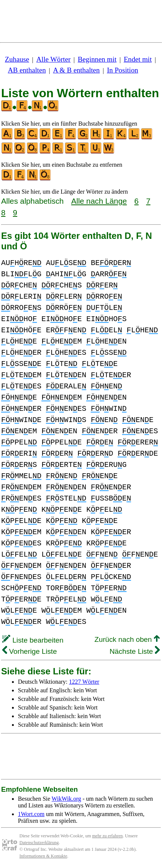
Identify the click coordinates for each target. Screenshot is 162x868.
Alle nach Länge (99, 201)
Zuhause (17, 59)
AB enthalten (27, 70)
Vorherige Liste (29, 651)
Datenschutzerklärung (39, 843)
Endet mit (138, 59)
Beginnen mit (97, 59)
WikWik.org (66, 799)
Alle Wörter (53, 59)
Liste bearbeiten (33, 640)
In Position (122, 70)
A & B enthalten (76, 70)
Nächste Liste (135, 651)
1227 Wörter (84, 682)
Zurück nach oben (127, 639)
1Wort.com (31, 814)
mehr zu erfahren (108, 836)
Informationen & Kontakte (43, 856)
